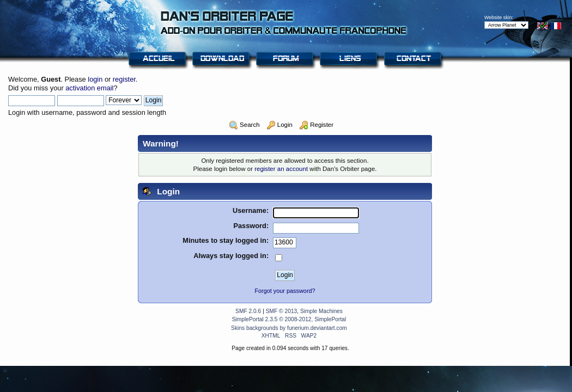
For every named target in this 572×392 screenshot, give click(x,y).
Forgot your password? (285, 291)
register (124, 79)
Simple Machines (321, 311)
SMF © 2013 (282, 311)
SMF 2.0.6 (248, 311)
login (95, 79)
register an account (281, 169)
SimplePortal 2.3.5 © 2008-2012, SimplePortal (289, 319)
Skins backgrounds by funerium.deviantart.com (289, 328)
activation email (89, 88)
